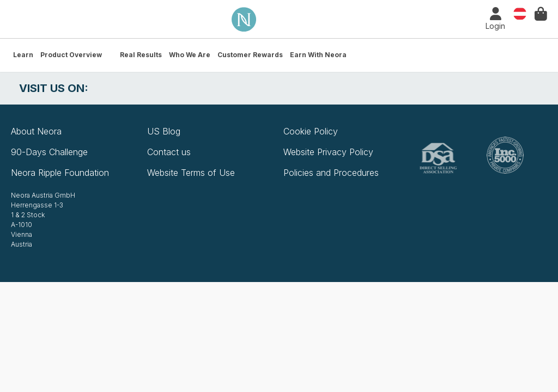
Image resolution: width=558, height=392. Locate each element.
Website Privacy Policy (328, 152)
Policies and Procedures (331, 173)
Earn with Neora (318, 55)
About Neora (36, 131)
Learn (23, 55)
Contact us (169, 152)
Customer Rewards (250, 55)
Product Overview (71, 55)
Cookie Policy (311, 131)
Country (520, 13)
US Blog (164, 131)
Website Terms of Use (191, 173)
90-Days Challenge (49, 152)
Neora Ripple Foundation (60, 173)
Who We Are (190, 55)
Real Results (141, 55)
